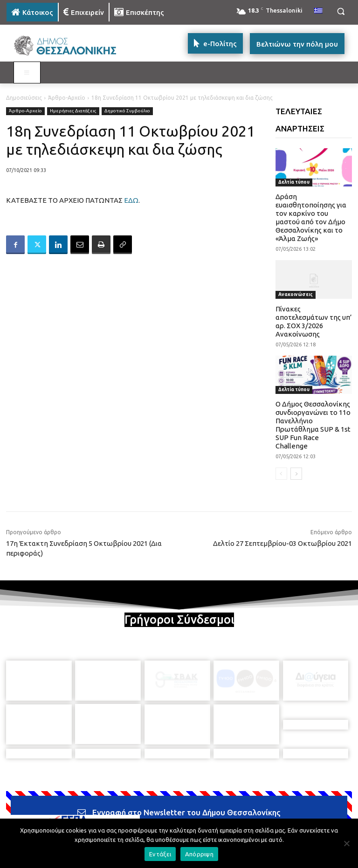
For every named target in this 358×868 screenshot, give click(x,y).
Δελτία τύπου (294, 182)
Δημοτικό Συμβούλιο (127, 111)
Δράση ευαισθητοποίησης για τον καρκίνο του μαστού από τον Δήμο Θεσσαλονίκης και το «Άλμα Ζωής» (311, 217)
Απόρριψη (199, 854)
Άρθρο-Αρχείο (67, 98)
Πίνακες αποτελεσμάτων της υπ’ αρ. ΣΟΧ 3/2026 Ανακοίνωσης (314, 321)
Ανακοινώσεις (296, 294)
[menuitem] (318, 11)
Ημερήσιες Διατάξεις (73, 111)
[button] (341, 11)
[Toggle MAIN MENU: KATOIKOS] (27, 73)
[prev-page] (281, 474)
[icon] (244, 815)
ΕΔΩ (131, 200)
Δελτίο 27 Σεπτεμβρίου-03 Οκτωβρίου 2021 (282, 543)
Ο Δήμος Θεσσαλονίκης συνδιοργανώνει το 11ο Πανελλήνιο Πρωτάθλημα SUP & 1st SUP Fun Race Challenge (313, 425)
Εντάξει (160, 854)
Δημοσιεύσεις (24, 98)
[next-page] (296, 474)
